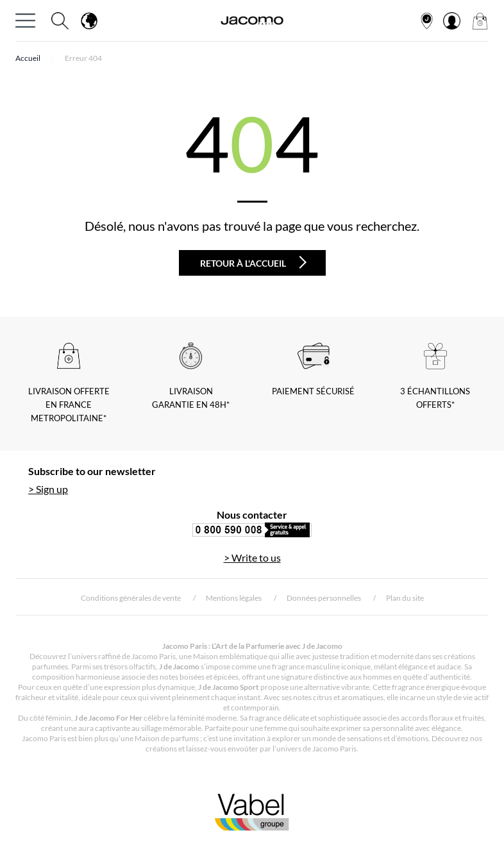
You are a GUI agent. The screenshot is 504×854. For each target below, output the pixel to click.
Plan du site (405, 598)
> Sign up (48, 489)
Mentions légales (234, 598)
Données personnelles (324, 598)
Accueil (28, 58)
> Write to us (252, 557)
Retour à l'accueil (253, 262)
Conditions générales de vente (131, 598)
